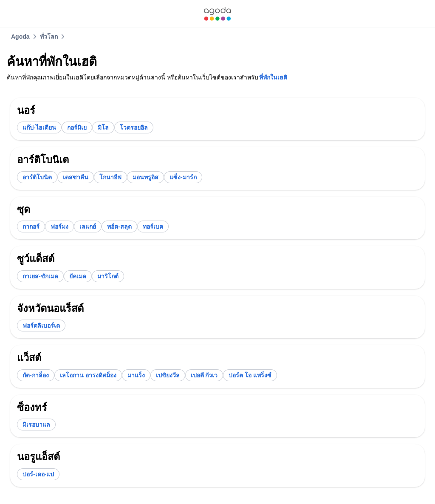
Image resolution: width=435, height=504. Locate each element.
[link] (217, 14)
